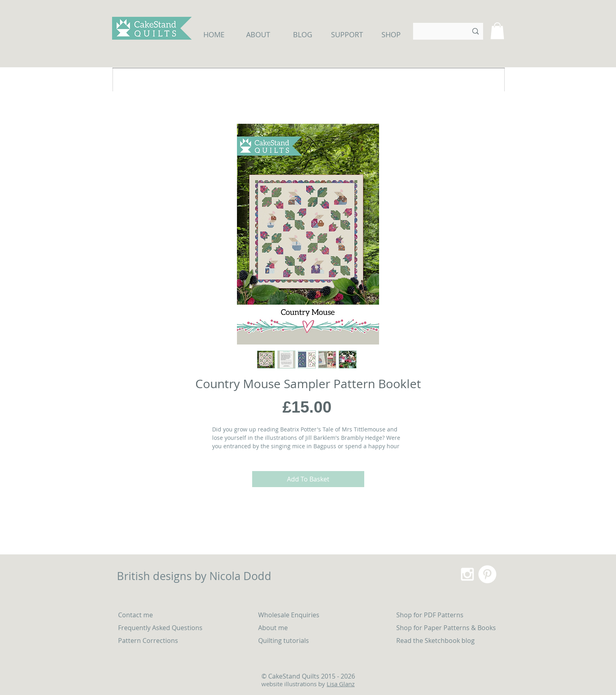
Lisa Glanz (341, 684)
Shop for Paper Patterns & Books (446, 628)
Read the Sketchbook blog (435, 641)
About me (273, 628)
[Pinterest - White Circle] (487, 574)
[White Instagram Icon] (467, 574)
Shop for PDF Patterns (430, 615)
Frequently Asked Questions (160, 628)
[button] (497, 31)
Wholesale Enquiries (289, 615)
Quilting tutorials (284, 641)
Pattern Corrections (148, 641)
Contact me (135, 615)
